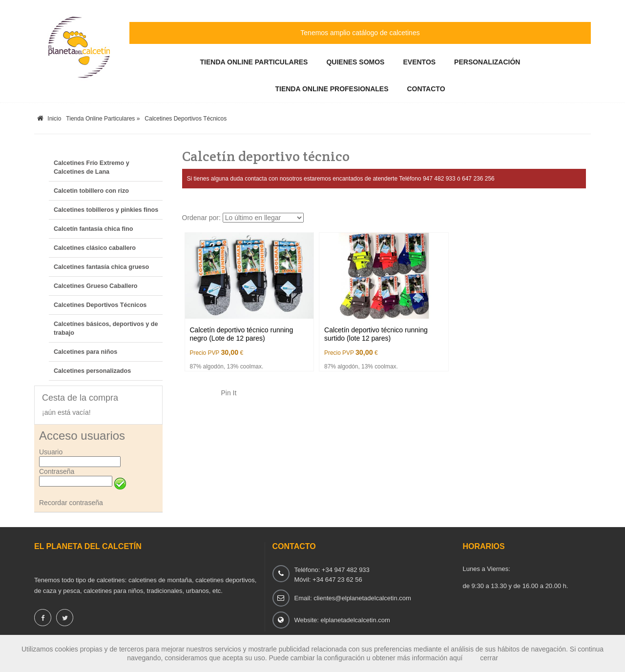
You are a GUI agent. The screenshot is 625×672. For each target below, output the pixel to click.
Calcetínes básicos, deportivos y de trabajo (106, 328)
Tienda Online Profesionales (332, 89)
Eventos (419, 62)
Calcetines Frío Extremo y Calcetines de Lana (92, 167)
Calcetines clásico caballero (95, 248)
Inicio (49, 119)
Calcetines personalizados (92, 371)
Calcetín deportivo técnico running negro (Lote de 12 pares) (242, 334)
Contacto (426, 89)
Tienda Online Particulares (254, 62)
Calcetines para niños (85, 352)
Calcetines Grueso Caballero (95, 286)
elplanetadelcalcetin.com (355, 620)
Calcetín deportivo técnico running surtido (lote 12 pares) (376, 334)
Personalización (487, 62)
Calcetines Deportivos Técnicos (186, 119)
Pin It (229, 393)
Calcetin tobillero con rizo (91, 191)
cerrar (489, 658)
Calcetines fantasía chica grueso (101, 267)
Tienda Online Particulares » (103, 119)
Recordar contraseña (71, 503)
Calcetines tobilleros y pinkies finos (106, 210)
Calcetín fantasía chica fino (93, 229)
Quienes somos (355, 62)
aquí (456, 658)
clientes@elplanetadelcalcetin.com (362, 598)
